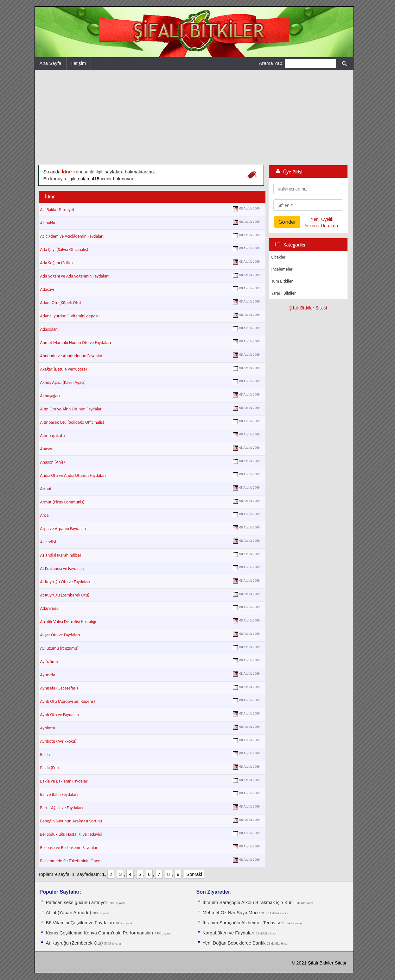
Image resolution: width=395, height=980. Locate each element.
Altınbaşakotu (53, 436)
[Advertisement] (194, 117)
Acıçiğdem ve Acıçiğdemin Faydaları (72, 236)
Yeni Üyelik (322, 219)
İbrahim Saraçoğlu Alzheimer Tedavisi (241, 923)
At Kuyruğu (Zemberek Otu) (65, 595)
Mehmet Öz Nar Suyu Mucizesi (235, 913)
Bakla (45, 755)
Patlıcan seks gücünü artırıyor (77, 902)
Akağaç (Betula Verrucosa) (64, 369)
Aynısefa (48, 675)
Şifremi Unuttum (322, 225)
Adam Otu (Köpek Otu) (61, 303)
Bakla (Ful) (50, 768)
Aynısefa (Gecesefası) (59, 688)
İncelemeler (282, 269)
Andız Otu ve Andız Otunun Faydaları (73, 475)
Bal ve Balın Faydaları (59, 794)
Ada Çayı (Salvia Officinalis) (64, 250)
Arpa (45, 515)
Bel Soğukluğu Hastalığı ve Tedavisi (71, 834)
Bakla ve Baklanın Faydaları (64, 781)
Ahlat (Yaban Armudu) (69, 913)
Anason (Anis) (53, 462)
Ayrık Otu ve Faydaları (60, 715)
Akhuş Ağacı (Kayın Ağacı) (63, 382)
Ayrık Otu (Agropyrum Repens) (68, 701)
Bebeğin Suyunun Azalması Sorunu (71, 821)
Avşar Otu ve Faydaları (60, 635)
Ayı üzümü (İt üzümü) (59, 648)
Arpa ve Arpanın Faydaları (63, 529)
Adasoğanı (50, 329)
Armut (46, 489)
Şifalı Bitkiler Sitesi (308, 308)
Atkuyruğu (50, 608)
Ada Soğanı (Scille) (57, 263)
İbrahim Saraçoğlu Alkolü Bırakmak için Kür (247, 902)
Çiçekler (279, 257)
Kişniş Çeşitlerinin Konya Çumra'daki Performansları (100, 933)
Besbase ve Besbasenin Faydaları (69, 848)
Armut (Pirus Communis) (62, 502)
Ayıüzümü (49, 662)
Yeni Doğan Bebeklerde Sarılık (234, 943)
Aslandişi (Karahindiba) (61, 555)
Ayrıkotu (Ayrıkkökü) (58, 741)
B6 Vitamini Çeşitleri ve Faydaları (80, 923)
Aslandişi (48, 542)
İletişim (79, 63)
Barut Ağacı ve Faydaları (62, 808)
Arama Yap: (271, 63)
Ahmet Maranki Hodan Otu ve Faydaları (76, 343)
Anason (47, 449)
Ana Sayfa (51, 63)
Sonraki (194, 874)
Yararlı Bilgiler (284, 293)
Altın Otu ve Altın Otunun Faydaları (71, 409)
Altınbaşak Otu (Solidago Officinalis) (72, 422)
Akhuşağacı (50, 396)
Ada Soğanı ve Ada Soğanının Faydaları (75, 276)
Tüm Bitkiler (282, 281)
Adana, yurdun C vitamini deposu (70, 316)
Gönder (287, 222)
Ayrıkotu (48, 728)
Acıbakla (48, 223)
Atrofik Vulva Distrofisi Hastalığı (68, 622)
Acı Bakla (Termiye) (57, 210)
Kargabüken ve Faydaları (229, 933)
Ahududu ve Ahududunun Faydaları (72, 356)
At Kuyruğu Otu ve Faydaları (65, 582)
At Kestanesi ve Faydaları (62, 568)
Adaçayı (47, 289)
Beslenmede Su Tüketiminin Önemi (72, 861)
